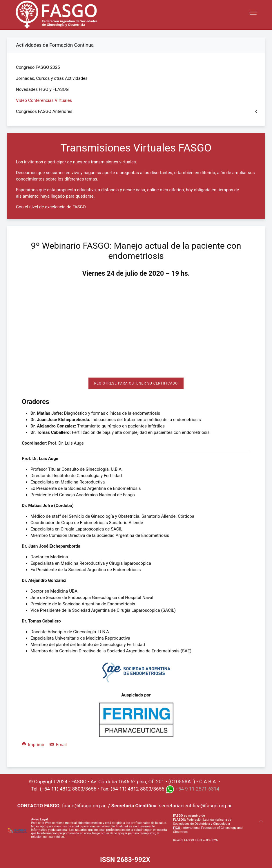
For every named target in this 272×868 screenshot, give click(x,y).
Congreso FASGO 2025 (38, 67)
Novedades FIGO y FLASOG (42, 89)
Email (58, 745)
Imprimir (33, 745)
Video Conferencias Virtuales (44, 100)
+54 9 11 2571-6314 (197, 789)
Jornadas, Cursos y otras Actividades (52, 78)
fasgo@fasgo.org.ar (84, 806)
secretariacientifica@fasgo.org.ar (195, 806)
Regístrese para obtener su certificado (136, 383)
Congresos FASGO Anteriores (44, 111)
